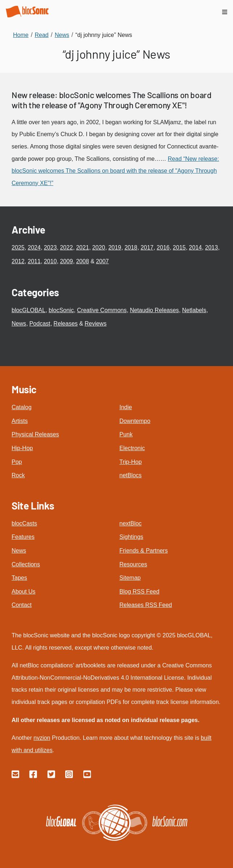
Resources (133, 564)
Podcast (40, 324)
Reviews (95, 324)
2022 (66, 248)
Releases (66, 324)
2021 (83, 248)
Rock (18, 475)
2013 (212, 248)
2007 (103, 261)
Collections (26, 564)
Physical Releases (35, 434)
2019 (115, 248)
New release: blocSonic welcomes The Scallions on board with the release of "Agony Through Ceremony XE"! (111, 100)
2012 (18, 261)
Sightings (132, 537)
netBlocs (131, 475)
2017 (147, 248)
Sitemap (130, 578)
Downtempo (135, 421)
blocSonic (61, 310)
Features (23, 537)
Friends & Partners (144, 551)
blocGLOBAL (28, 310)
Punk (126, 434)
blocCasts (24, 523)
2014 (195, 248)
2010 (50, 261)
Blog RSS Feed (140, 592)
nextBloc (131, 523)
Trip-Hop (131, 462)
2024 (34, 248)
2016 (163, 248)
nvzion (42, 738)
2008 (83, 261)
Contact (22, 605)
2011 (34, 261)
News (19, 324)
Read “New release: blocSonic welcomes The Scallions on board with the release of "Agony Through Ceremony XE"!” (115, 171)
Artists (20, 421)
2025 (18, 248)
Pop (17, 462)
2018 (131, 248)
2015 (179, 248)
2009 (66, 261)
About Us (24, 592)
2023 (50, 248)
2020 (99, 248)
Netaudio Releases (154, 310)
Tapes (19, 578)
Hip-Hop (22, 448)
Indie (126, 407)
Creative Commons (102, 310)
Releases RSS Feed (146, 605)
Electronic (132, 448)
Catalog (22, 407)
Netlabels (194, 310)
